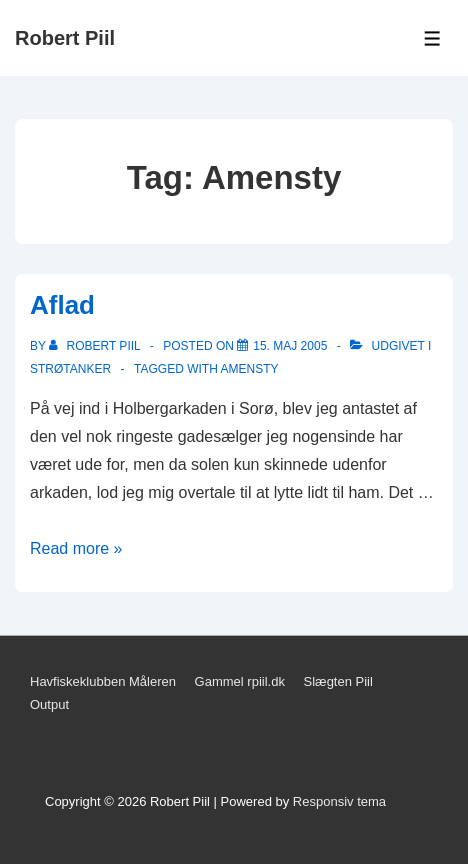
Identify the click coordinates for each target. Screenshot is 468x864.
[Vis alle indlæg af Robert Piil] (96, 346)
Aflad (62, 305)
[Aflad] (290, 346)
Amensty (250, 369)
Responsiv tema (339, 801)
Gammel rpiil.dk (240, 681)
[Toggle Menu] (432, 38)
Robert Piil (65, 38)
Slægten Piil (338, 681)
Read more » (76, 548)
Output (49, 704)
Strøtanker (70, 369)
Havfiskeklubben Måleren (103, 681)
